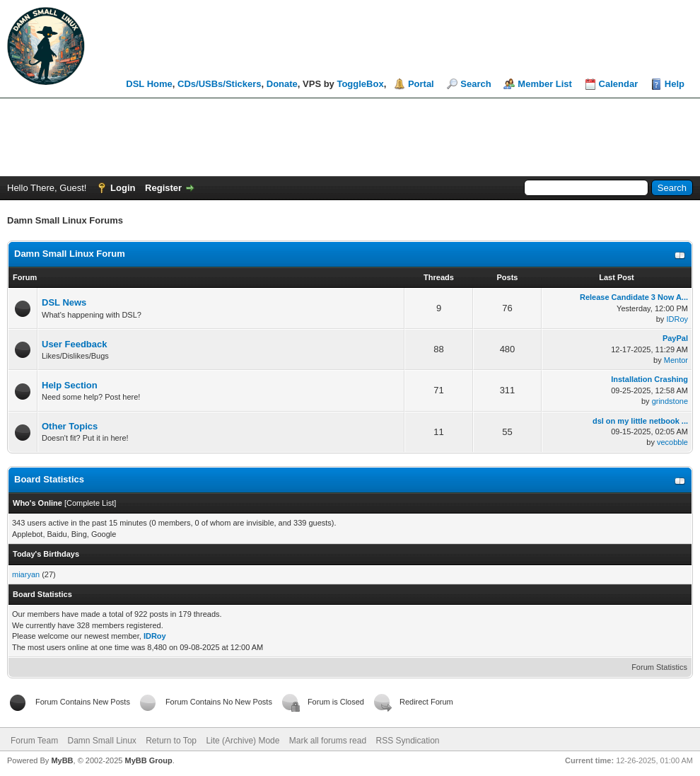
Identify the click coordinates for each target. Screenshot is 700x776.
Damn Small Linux (101, 741)
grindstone (670, 401)
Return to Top (171, 741)
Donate (282, 84)
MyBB (62, 760)
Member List (545, 84)
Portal (421, 84)
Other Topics (70, 426)
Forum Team (34, 741)
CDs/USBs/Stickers (220, 84)
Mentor (676, 360)
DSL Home (149, 84)
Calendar (619, 84)
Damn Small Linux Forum (70, 254)
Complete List (90, 503)
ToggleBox (360, 84)
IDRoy (677, 319)
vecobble (672, 442)
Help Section (70, 385)
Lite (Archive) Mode (243, 741)
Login (123, 188)
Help (675, 84)
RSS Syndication (407, 741)
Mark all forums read (328, 741)
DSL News (64, 302)
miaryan (26, 574)
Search (476, 84)
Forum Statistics (659, 667)
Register (163, 188)
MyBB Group (148, 760)
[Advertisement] (350, 137)
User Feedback (75, 344)
